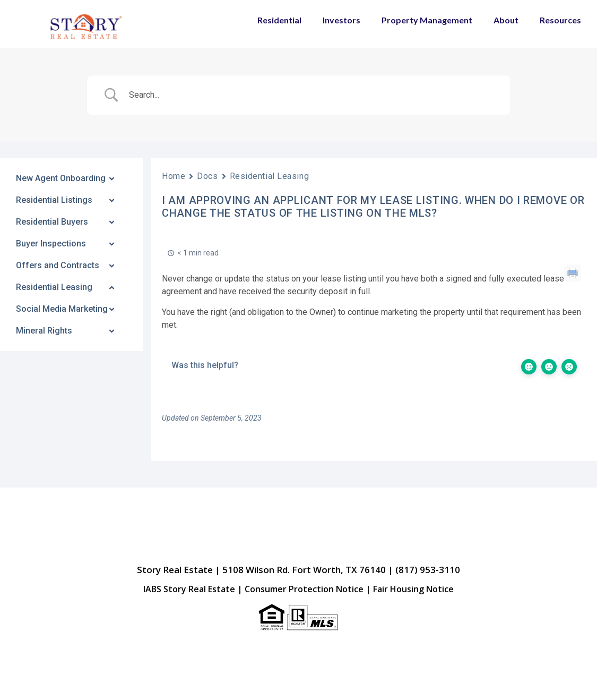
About (506, 20)
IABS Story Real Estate (189, 589)
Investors (341, 20)
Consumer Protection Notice (304, 589)
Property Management (427, 20)
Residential (279, 20)
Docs (207, 176)
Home (174, 176)
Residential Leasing (270, 176)
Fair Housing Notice (413, 589)
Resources (560, 20)
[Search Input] (312, 95)
